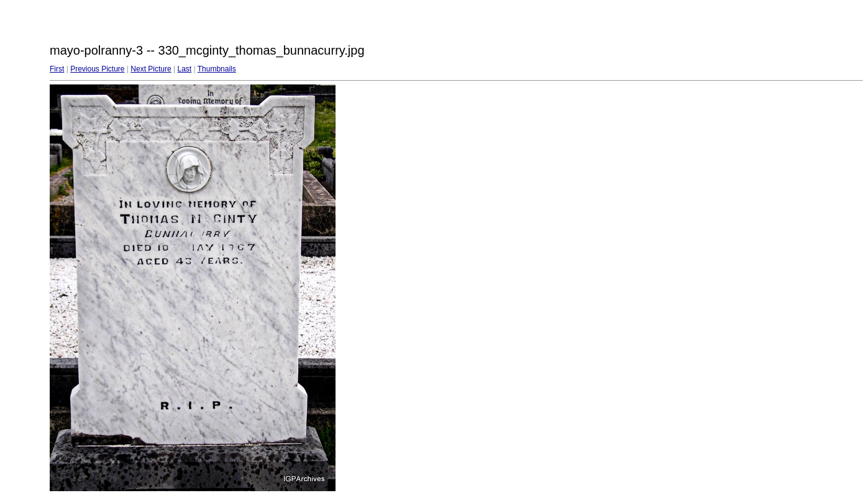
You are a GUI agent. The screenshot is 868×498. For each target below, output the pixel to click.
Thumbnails (217, 69)
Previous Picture (97, 69)
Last (184, 69)
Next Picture (151, 69)
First (57, 69)
